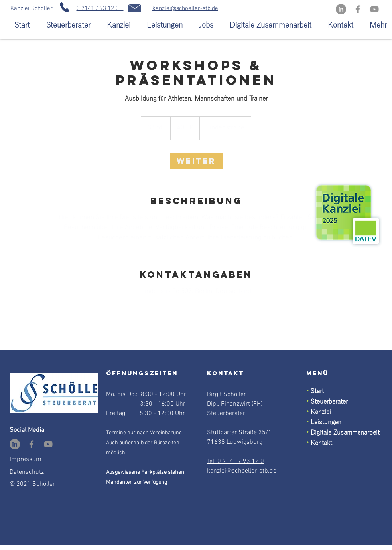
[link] (196, 161)
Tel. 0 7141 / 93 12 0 (235, 461)
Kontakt (321, 443)
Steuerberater (329, 402)
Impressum (26, 459)
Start (316, 391)
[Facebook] (358, 9)
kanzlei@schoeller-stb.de (185, 8)
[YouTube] (374, 9)
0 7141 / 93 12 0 (100, 8)
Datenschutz (27, 472)
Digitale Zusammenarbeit (345, 433)
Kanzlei (321, 412)
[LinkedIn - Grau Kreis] (341, 9)
